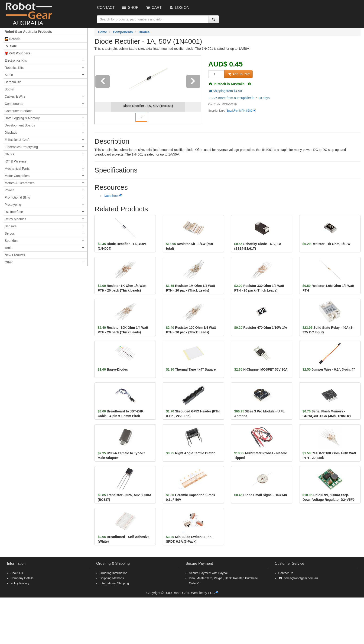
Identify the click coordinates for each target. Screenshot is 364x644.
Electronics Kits (16, 60)
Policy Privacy (20, 583)
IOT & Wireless (16, 161)
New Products (15, 255)
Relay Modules (15, 219)
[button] (103, 90)
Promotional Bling (17, 197)
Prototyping (13, 205)
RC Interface (14, 212)
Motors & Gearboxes (19, 183)
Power (9, 190)
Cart (153, 8)
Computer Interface (19, 111)
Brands (13, 39)
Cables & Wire (15, 96)
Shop (130, 8)
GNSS (9, 154)
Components (14, 104)
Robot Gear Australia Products (28, 32)
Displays (11, 133)
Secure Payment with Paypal (208, 573)
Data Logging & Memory (22, 118)
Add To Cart (238, 74)
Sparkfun (11, 241)
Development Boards (20, 125)
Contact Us (286, 573)
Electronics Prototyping (21, 147)
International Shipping (114, 583)
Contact (106, 8)
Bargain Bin (13, 82)
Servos (10, 233)
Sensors (11, 226)
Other (9, 262)
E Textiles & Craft (17, 140)
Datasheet (111, 196)
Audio (9, 75)
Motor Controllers (17, 176)
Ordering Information (114, 573)
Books (9, 89)
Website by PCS (203, 593)
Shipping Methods (112, 578)
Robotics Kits (14, 68)
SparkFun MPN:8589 (239, 111)
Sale (11, 46)
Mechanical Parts (17, 169)
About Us (17, 573)
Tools (8, 248)
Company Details (22, 578)
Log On (179, 8)
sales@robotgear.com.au (301, 578)
